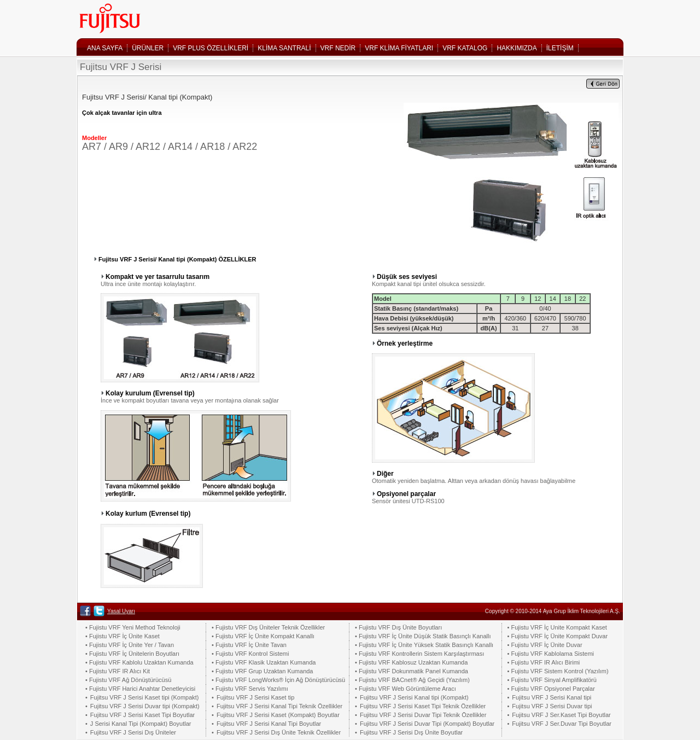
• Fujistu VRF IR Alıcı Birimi (544, 662)
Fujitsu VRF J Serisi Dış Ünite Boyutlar (411, 732)
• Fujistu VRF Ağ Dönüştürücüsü (128, 680)
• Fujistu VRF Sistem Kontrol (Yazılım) (558, 671)
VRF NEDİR (338, 48)
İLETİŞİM (560, 48)
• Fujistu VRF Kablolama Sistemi (551, 654)
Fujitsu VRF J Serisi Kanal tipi (552, 697)
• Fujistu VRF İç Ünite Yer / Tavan (130, 645)
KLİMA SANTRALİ (284, 48)
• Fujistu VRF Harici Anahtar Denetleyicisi (140, 689)
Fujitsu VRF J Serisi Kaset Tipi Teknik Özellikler (423, 706)
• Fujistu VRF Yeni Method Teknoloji (133, 627)
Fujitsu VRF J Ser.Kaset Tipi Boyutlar (561, 715)
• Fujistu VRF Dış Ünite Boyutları (398, 627)
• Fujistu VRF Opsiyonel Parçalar (551, 689)
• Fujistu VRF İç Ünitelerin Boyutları (132, 654)
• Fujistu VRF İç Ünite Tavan (249, 645)
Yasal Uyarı (121, 611)
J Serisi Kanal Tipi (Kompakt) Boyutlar (141, 724)
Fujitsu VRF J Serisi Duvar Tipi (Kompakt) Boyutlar (427, 724)
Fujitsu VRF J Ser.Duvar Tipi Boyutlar (562, 724)
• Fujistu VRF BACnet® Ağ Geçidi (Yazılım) (412, 680)
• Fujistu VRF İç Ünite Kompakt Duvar (558, 636)
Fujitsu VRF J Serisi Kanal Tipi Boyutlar (269, 724)
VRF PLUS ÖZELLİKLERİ (211, 48)
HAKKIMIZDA (517, 48)
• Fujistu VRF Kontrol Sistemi (250, 654)
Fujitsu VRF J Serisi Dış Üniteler (133, 732)
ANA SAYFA (105, 48)
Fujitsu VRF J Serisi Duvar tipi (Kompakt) (145, 706)
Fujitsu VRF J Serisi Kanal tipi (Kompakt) (414, 697)
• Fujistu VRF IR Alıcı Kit (118, 671)
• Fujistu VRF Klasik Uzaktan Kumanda (264, 662)
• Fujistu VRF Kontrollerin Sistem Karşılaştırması (419, 654)
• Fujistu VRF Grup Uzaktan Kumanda (262, 671)
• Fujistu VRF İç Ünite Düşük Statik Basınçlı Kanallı (423, 636)
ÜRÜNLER (148, 48)
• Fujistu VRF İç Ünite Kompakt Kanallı (263, 636)
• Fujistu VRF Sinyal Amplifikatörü (552, 680)
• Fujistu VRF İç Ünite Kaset (122, 636)
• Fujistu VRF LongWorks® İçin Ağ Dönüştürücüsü (278, 680)
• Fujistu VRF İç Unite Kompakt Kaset (557, 627)
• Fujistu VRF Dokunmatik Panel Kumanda (412, 671)
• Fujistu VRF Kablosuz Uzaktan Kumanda (411, 662)
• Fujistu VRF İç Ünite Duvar (545, 645)
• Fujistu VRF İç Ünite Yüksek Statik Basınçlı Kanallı (424, 645)
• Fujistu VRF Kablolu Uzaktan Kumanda (139, 662)
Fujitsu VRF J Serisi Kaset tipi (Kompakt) (145, 697)
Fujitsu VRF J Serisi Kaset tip (255, 697)
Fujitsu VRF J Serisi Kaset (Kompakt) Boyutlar (278, 715)
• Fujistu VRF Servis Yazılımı (250, 689)
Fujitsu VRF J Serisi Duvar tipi (552, 706)
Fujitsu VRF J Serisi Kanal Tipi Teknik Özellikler (279, 706)
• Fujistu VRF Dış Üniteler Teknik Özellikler (268, 627)
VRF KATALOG (465, 48)
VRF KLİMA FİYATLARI (399, 48)
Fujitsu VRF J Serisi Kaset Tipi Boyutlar (142, 715)
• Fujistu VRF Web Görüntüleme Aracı (406, 689)
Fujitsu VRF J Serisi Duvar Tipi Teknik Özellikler (423, 715)
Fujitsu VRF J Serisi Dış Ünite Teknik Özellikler (279, 732)
